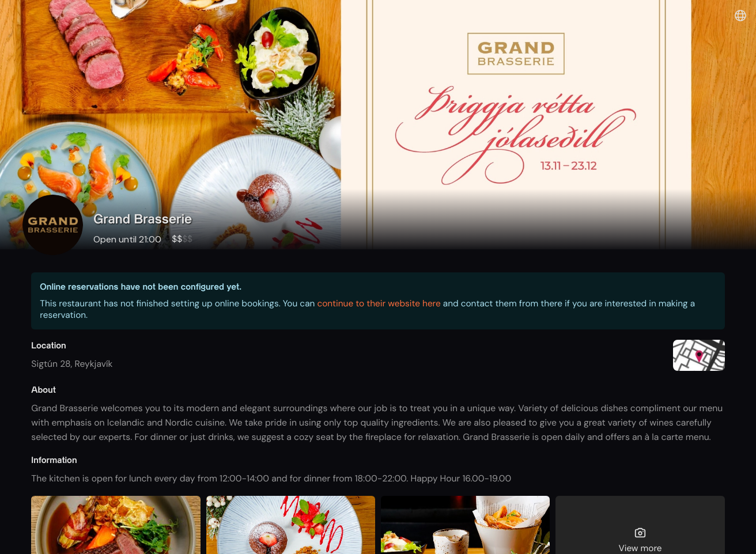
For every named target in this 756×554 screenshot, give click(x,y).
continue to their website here (379, 303)
